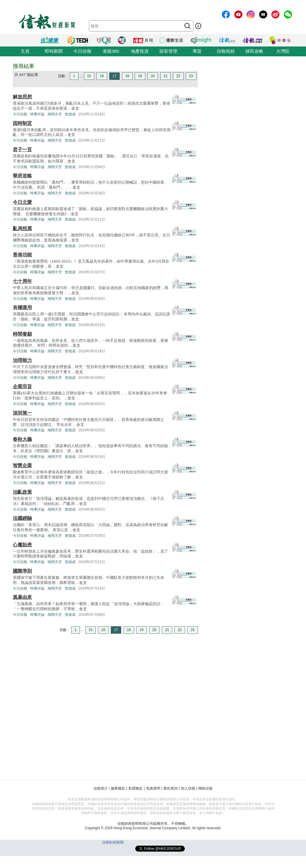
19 (140, 76)
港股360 (111, 51)
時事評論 (37, 114)
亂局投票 (22, 228)
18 (127, 76)
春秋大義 (22, 439)
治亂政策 (22, 492)
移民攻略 (254, 51)
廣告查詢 (170, 788)
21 (166, 76)
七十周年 (22, 281)
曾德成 (70, 114)
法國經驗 (22, 518)
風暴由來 (22, 597)
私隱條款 (136, 788)
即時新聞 (54, 51)
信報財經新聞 (113, 842)
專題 (197, 51)
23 (191, 76)
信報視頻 (226, 51)
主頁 (25, 51)
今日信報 (82, 51)
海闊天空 (55, 114)
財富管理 (168, 51)
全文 (75, 108)
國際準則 (22, 571)
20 (153, 76)
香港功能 (22, 255)
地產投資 (140, 51)
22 (178, 76)
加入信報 (188, 788)
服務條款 (118, 788)
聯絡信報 (205, 788)
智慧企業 (22, 465)
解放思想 (22, 97)
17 (114, 76)
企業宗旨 (22, 386)
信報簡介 (101, 788)
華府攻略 (22, 176)
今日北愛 (22, 202)
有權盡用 (22, 307)
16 (102, 76)
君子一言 (22, 149)
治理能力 (22, 360)
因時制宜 (22, 123)
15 (89, 76)
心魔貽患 (22, 545)
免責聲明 (153, 788)
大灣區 (283, 51)
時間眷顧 (22, 334)
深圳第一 (22, 413)
